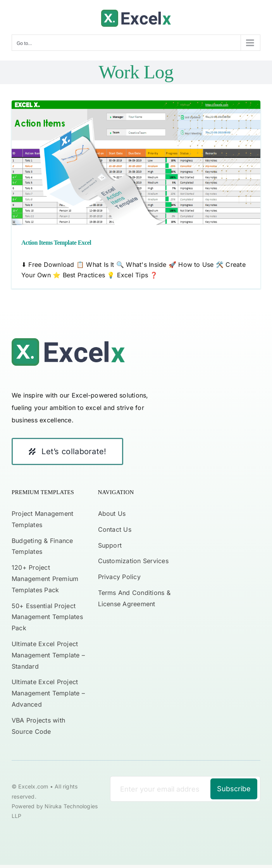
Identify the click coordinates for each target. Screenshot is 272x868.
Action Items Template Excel (56, 243)
